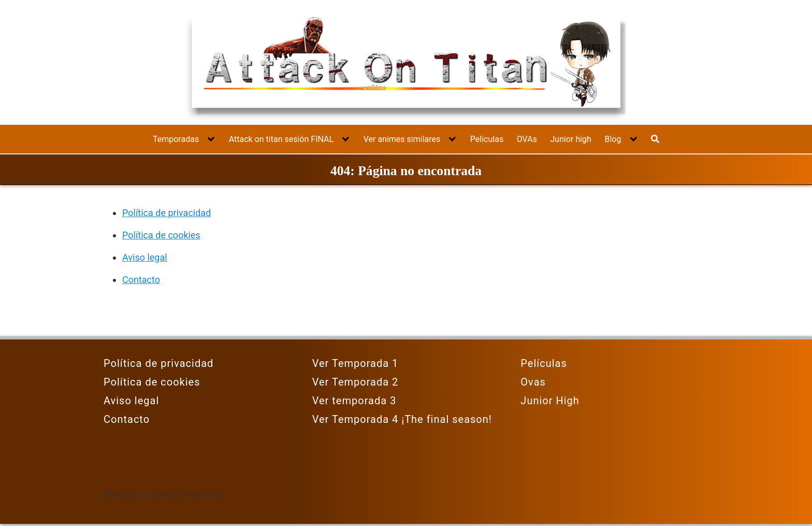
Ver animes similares (402, 139)
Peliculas (487, 139)
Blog (613, 139)
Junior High (550, 401)
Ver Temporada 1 (356, 363)
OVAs (527, 139)
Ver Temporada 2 (356, 382)
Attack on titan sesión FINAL (281, 139)
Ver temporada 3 (354, 401)
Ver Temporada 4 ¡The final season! (402, 419)
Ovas (533, 382)
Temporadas (176, 139)
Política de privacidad (166, 213)
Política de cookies (161, 235)
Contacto (141, 280)
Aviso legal (145, 257)
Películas (543, 363)
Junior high (571, 139)
